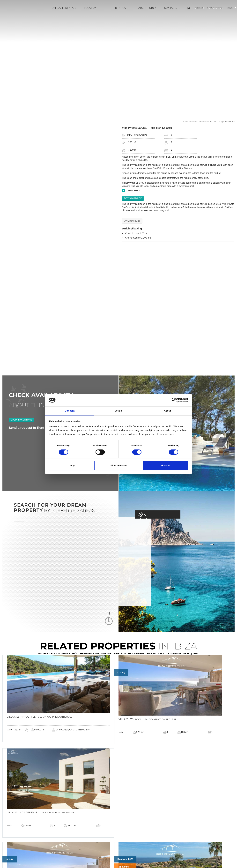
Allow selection (118, 465)
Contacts (172, 8)
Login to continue (22, 373)
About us (164, 18)
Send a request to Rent (27, 381)
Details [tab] (118, 411)
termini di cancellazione (127, 860)
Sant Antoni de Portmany (92, 28)
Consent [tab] (70, 411)
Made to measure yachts (123, 23)
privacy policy (109, 860)
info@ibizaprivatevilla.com (130, 857)
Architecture (148, 8)
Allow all (165, 465)
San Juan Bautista (88, 34)
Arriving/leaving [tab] (132, 221)
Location (92, 8)
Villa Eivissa (85, 18)
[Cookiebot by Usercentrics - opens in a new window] (174, 400)
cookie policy (96, 860)
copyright (143, 860)
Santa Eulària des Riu (90, 39)
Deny (72, 465)
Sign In (199, 8)
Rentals (71, 8)
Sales (61, 8)
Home (54, 8)
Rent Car (123, 8)
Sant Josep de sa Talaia (91, 23)
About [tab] (167, 411)
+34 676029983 (106, 857)
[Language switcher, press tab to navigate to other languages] (231, 7)
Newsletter (215, 8)
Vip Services (117, 18)
